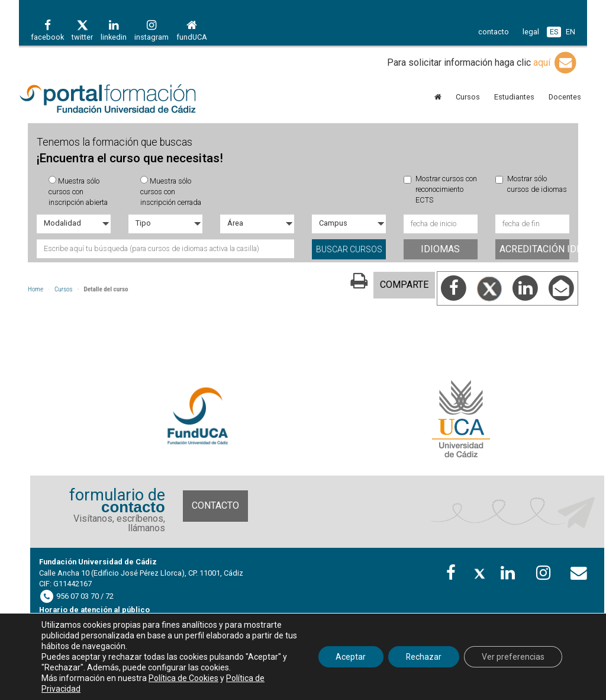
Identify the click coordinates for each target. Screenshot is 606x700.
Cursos (64, 289)
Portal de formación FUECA (108, 99)
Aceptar (350, 657)
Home (36, 289)
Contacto (215, 505)
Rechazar (423, 657)
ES (554, 32)
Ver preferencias (513, 657)
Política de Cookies (183, 678)
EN (570, 32)
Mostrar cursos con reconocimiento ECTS (440, 190)
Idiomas (440, 249)
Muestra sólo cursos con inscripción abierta (78, 192)
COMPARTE (404, 285)
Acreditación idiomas (534, 249)
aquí (556, 62)
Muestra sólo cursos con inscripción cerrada (171, 192)
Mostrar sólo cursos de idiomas (531, 184)
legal (531, 32)
